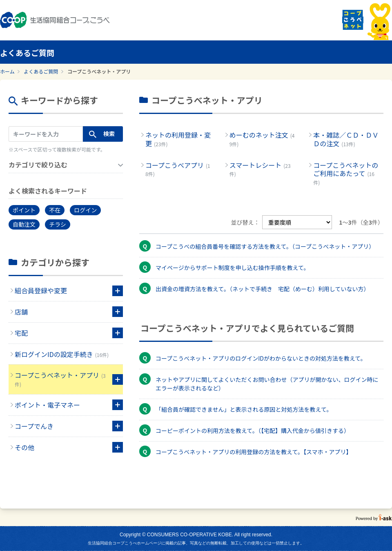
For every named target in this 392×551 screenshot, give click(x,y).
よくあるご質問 (41, 71)
